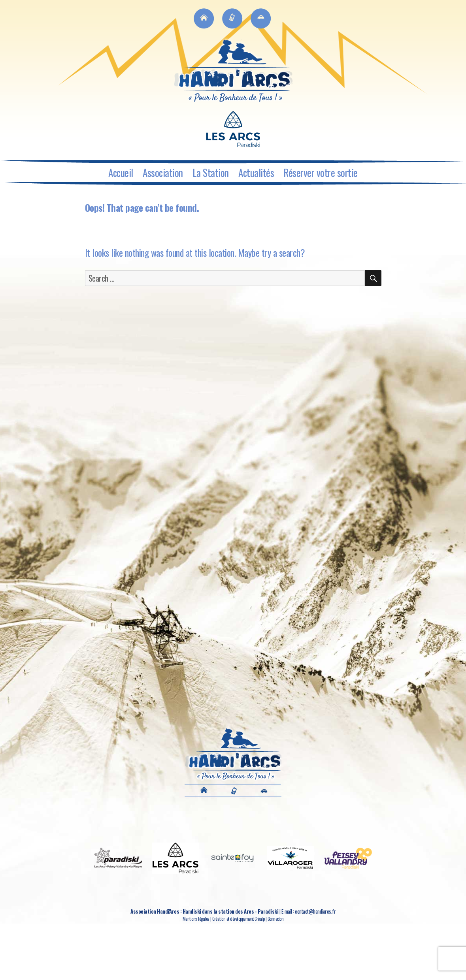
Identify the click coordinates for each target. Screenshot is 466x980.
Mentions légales (196, 919)
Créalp (259, 919)
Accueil (121, 172)
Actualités (256, 172)
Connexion (276, 919)
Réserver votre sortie (321, 172)
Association (163, 172)
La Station (211, 172)
